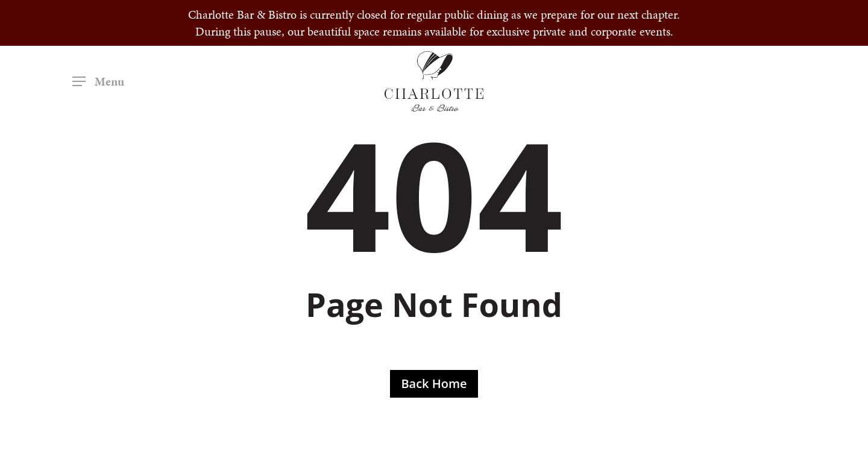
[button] (98, 82)
